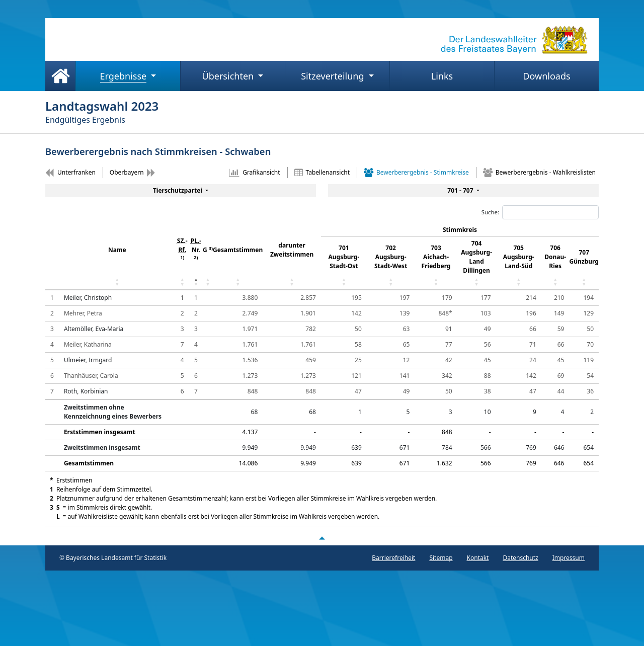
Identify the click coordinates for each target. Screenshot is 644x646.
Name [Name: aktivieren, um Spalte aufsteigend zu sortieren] (117, 250)
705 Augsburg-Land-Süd (519, 257)
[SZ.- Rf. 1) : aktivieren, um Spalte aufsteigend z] (182, 257)
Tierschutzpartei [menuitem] (178, 190)
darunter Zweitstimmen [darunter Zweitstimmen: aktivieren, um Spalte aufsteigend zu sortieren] (292, 250)
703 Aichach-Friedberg (436, 257)
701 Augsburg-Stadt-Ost (344, 257)
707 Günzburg (584, 257)
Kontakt (478, 558)
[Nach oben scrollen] (322, 538)
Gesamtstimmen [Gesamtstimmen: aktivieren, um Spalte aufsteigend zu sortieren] (238, 250)
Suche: (540, 212)
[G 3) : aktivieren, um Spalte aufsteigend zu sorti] (208, 257)
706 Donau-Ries (555, 257)
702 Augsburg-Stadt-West (391, 257)
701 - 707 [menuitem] (461, 190)
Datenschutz (520, 558)
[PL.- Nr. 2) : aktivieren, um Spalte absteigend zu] (196, 257)
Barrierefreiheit (393, 558)
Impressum (569, 558)
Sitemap (441, 558)
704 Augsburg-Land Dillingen (476, 257)
